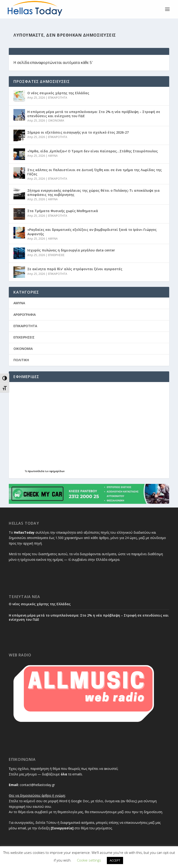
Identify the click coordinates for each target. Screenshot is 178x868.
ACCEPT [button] (115, 860)
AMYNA (53, 156)
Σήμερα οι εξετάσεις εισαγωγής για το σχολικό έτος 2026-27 (78, 132)
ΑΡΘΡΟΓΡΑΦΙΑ (25, 315)
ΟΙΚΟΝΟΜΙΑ (56, 121)
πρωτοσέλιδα (37, 471)
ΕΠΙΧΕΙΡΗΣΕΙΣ (56, 255)
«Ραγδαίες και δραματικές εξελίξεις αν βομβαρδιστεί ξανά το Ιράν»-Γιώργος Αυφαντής (92, 232)
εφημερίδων (57, 471)
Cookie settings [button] (89, 860)
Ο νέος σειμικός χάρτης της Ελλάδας (58, 93)
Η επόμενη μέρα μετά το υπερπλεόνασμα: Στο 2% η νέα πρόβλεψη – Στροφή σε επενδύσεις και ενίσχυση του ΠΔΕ (94, 114)
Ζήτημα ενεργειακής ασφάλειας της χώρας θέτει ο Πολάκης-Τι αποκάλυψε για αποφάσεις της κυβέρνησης (94, 193)
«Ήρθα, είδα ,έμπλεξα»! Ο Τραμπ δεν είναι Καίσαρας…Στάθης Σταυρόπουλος (93, 151)
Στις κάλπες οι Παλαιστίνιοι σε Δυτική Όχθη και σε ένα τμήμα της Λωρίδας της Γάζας (95, 172)
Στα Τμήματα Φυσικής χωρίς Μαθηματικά (63, 211)
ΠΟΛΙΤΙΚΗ (21, 360)
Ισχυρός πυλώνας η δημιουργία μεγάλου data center (71, 250)
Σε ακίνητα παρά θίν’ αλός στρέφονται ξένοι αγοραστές (75, 269)
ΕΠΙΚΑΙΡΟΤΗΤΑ (58, 98)
